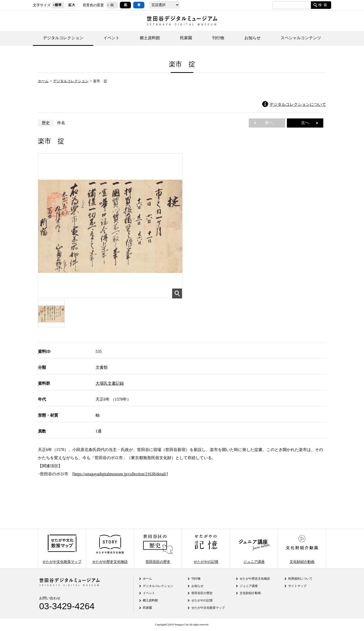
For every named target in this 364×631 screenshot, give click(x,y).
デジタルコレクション (63, 38)
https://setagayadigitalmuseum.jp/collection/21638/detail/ (120, 474)
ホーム (43, 81)
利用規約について (300, 579)
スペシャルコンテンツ (301, 38)
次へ (307, 123)
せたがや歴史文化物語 (110, 549)
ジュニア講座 (254, 549)
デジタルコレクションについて (298, 104)
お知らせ (253, 38)
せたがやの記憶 (206, 549)
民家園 (186, 38)
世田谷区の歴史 (158, 549)
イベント (111, 38)
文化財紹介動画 (302, 549)
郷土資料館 (150, 38)
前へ (267, 123)
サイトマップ (297, 586)
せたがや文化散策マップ (62, 549)
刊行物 (218, 38)
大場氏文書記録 (110, 383)
